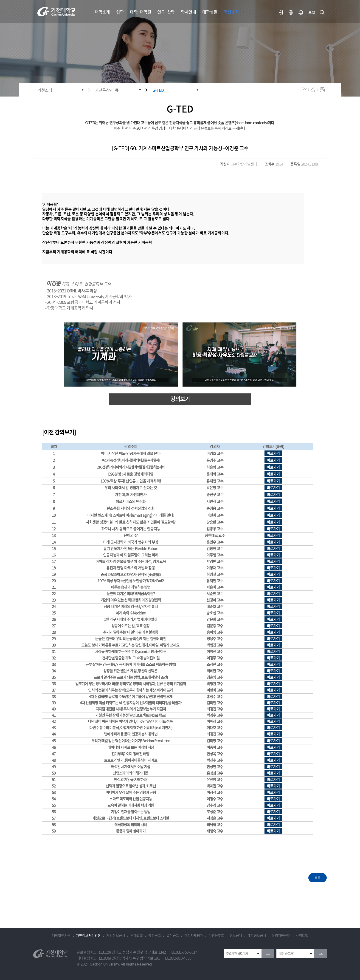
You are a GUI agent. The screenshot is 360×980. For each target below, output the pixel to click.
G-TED (158, 90)
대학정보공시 (257, 935)
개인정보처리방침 (88, 935)
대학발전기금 (61, 935)
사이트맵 (302, 935)
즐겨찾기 (313, 90)
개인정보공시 (116, 935)
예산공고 (155, 935)
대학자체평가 (194, 935)
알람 (301, 12)
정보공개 (236, 935)
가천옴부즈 (216, 935)
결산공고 (173, 935)
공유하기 (304, 90)
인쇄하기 (322, 90)
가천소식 (45, 90)
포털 (312, 12)
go (268, 954)
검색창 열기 (322, 12)
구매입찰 (137, 935)
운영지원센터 (281, 935)
